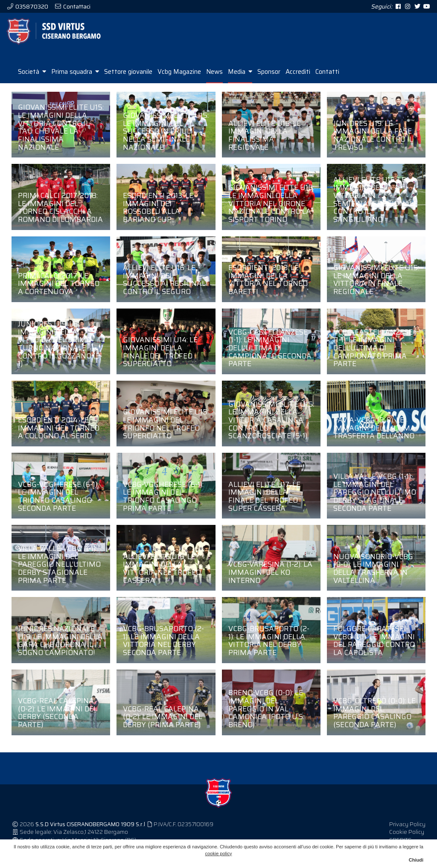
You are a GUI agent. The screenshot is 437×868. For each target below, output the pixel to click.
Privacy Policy (407, 834)
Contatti (327, 81)
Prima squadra (75, 81)
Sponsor (269, 81)
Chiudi (416, 860)
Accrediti (298, 81)
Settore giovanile (128, 81)
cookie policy (219, 853)
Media (240, 81)
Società (32, 81)
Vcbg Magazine (179, 81)
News (214, 81)
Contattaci (76, 6)
